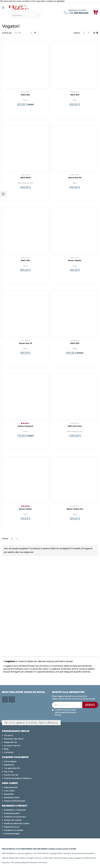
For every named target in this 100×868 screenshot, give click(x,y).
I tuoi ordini (9, 791)
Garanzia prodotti (12, 813)
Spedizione (9, 765)
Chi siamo (8, 735)
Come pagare (10, 761)
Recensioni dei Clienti (14, 739)
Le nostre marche (12, 746)
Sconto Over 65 (11, 775)
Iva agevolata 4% (12, 768)
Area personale (11, 787)
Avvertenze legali (12, 834)
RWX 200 (25, 95)
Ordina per (7, 33)
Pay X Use (8, 772)
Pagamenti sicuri (12, 827)
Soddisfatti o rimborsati (15, 810)
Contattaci (9, 752)
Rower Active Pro (75, 509)
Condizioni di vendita (13, 830)
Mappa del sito (11, 742)
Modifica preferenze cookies (17, 823)
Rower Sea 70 (25, 343)
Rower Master (75, 260)
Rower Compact (25, 426)
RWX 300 (75, 343)
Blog (6, 749)
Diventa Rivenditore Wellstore (18, 778)
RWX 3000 (25, 178)
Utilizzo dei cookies (13, 820)
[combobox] (25, 15)
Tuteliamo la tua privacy (15, 817)
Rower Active (25, 509)
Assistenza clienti (12, 797)
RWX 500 (75, 95)
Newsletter (9, 794)
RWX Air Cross (75, 426)
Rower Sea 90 (75, 178)
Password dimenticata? (15, 801)
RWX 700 (25, 260)
